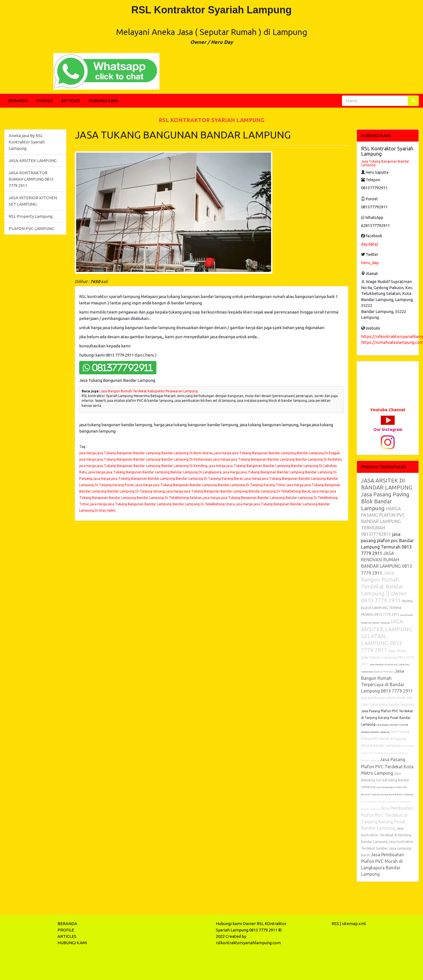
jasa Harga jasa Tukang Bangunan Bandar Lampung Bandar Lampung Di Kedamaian (145, 459)
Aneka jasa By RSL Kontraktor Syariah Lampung (27, 142)
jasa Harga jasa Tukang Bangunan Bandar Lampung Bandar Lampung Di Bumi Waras (146, 453)
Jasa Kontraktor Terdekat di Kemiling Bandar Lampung (386, 835)
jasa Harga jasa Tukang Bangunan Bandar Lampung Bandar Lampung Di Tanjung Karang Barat (168, 478)
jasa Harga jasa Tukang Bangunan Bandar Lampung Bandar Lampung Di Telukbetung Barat (238, 491)
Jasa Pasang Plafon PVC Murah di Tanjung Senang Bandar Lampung (385, 738)
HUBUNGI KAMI (103, 101)
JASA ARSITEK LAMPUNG (33, 161)
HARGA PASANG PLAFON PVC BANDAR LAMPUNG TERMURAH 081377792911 (383, 521)
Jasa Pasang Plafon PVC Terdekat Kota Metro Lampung (387, 766)
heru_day (370, 263)
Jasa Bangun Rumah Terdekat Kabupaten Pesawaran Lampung (149, 391)
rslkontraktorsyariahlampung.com (248, 943)
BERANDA (18, 101)
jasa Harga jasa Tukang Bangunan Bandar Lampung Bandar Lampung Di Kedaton (277, 459)
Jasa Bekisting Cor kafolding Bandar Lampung (385, 780)
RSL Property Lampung (31, 216)
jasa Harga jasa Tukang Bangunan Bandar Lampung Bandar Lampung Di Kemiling (143, 466)
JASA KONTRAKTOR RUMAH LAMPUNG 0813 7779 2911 (31, 179)
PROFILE (45, 101)
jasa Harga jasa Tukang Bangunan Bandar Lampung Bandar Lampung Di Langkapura (155, 472)
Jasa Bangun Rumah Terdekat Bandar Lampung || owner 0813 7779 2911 (384, 586)
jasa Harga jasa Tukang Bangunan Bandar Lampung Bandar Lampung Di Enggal (277, 453)
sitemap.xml (354, 924)
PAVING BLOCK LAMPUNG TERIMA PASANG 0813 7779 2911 (387, 608)
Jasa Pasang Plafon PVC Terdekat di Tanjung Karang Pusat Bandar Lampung (387, 718)
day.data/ (370, 244)
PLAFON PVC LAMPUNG (31, 228)
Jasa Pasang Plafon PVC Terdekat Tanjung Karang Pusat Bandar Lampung (387, 753)
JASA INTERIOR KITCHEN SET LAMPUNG (33, 201)
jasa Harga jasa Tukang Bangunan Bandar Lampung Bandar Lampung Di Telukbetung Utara (162, 504)
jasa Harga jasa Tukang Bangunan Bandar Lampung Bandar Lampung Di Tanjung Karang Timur (210, 485)
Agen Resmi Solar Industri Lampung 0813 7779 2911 (388, 657)
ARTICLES (71, 101)
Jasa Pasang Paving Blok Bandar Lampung (385, 501)
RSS (335, 924)
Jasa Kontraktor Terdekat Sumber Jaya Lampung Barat (387, 848)
